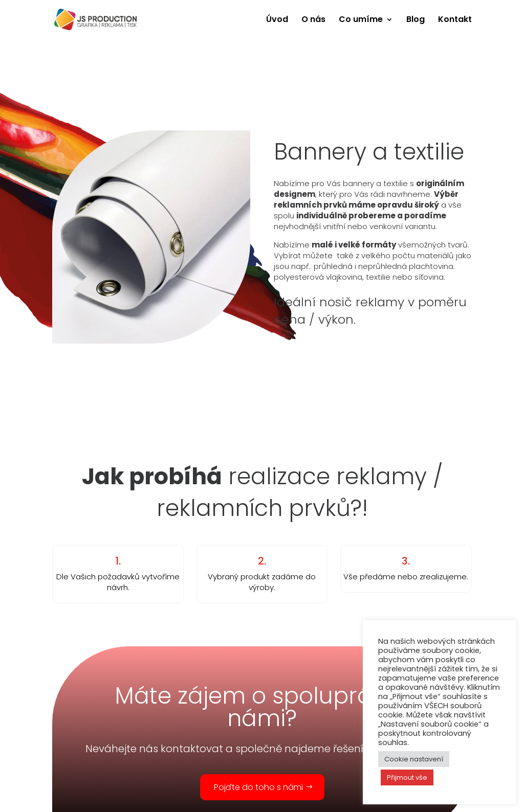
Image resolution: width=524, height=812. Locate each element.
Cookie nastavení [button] (414, 759)
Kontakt (455, 20)
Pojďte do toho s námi (258, 787)
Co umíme (361, 20)
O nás (313, 20)
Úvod (277, 20)
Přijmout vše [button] (407, 777)
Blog (416, 20)
